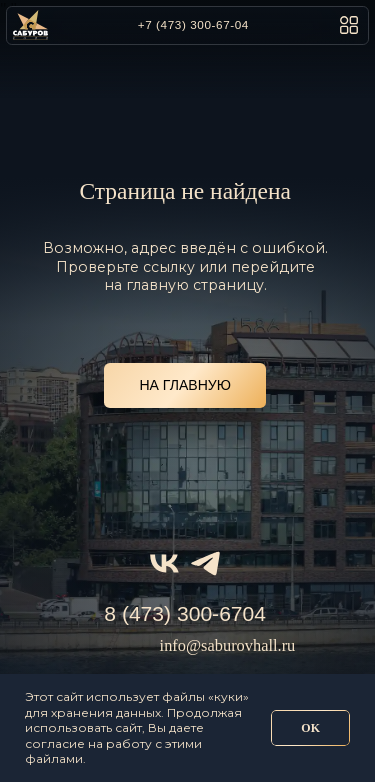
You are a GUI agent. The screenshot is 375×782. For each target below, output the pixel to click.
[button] (349, 25)
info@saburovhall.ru (228, 645)
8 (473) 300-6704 (185, 613)
